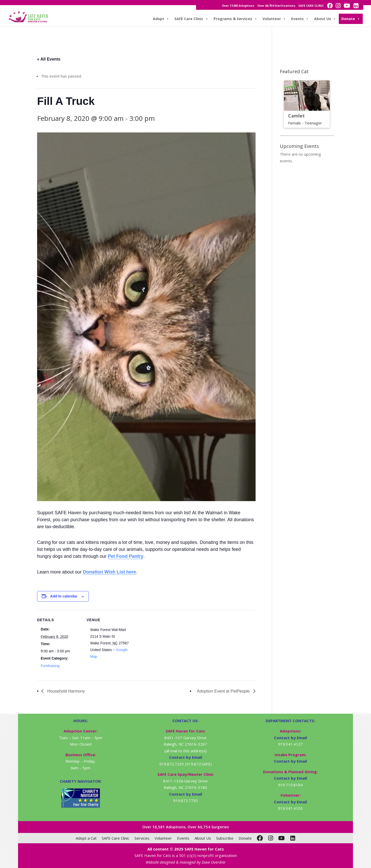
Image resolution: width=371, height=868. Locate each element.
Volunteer (274, 19)
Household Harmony (65, 691)
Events (300, 19)
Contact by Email (290, 738)
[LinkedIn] (293, 838)
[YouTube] (281, 838)
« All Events (49, 59)
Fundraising (50, 666)
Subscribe (225, 838)
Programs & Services (235, 19)
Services (142, 838)
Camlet (296, 116)
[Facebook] (260, 838)
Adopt (161, 19)
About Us (325, 19)
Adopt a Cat (86, 838)
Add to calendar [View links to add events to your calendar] (64, 596)
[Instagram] (271, 838)
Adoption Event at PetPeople (224, 691)
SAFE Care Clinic (191, 19)
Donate (351, 19)
